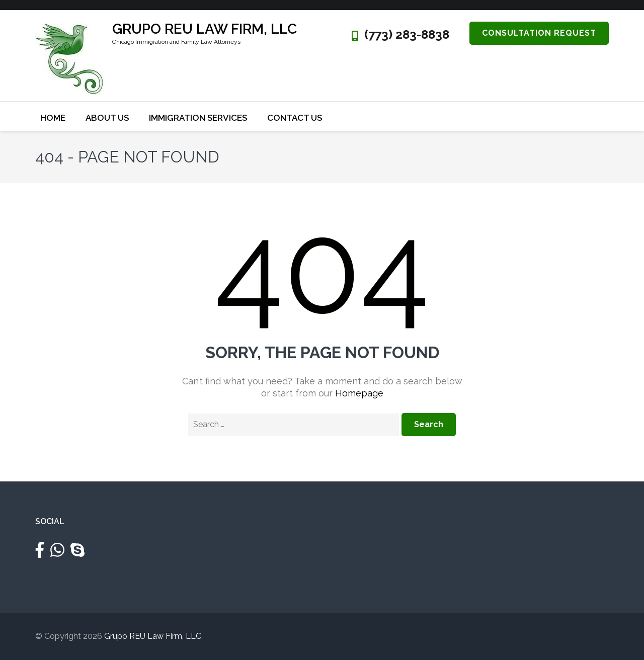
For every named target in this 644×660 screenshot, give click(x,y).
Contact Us (295, 118)
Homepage (359, 393)
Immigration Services (198, 118)
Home (53, 118)
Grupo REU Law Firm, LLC (205, 29)
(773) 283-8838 (407, 35)
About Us (107, 118)
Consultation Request (539, 33)
